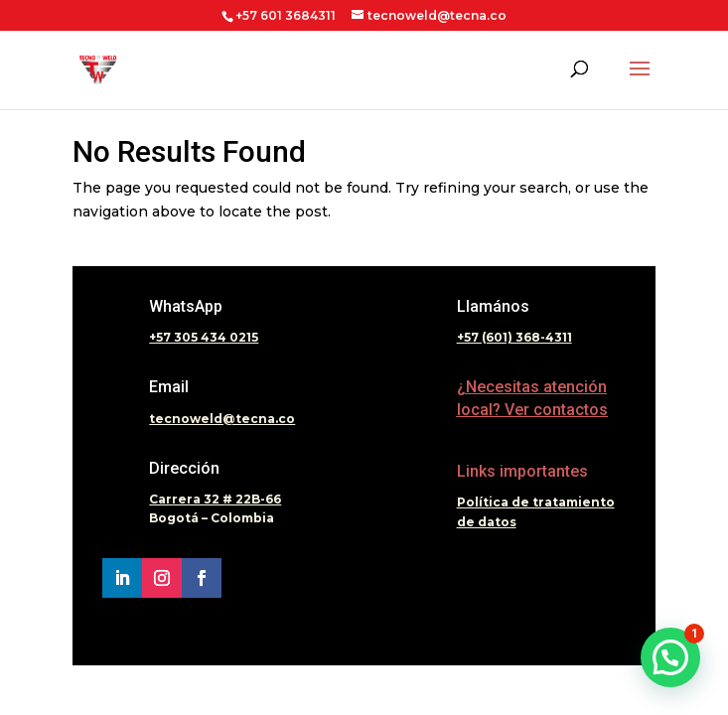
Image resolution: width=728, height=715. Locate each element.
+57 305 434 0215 (204, 337)
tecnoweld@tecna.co (222, 419)
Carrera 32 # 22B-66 (215, 499)
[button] (670, 657)
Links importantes (522, 471)
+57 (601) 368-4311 (514, 337)
